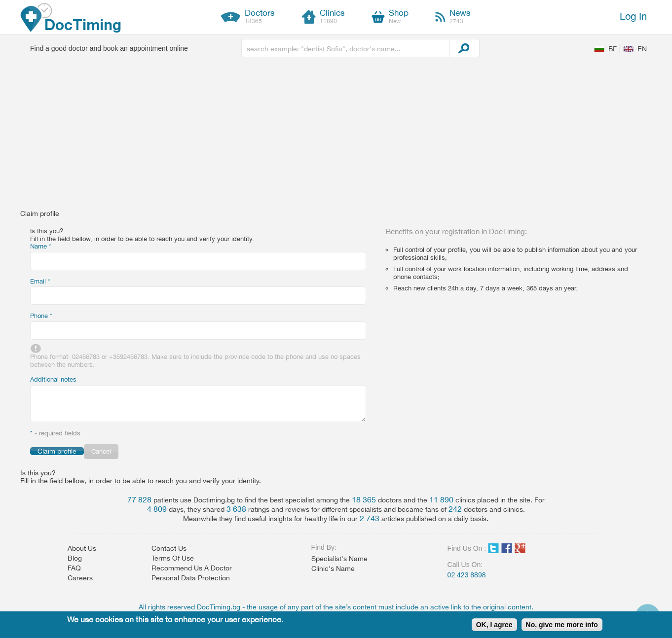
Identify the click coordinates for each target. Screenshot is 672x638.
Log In (633, 16)
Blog (75, 558)
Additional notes (53, 379)
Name (41, 246)
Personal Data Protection (191, 578)
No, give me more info (562, 625)
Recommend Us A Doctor (192, 568)
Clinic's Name (333, 568)
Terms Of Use (173, 558)
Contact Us (169, 548)
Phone (41, 316)
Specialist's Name (339, 559)
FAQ (74, 568)
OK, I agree (494, 625)
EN (642, 49)
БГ (613, 49)
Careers (80, 578)
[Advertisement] (336, 136)
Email (40, 281)
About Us (82, 548)
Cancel (101, 451)
